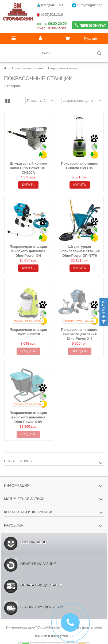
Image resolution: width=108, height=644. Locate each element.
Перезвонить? (90, 25)
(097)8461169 (49, 5)
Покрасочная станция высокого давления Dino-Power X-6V (28, 417)
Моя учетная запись (24, 499)
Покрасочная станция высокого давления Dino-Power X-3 (80, 334)
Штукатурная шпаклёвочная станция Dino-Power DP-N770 (80, 251)
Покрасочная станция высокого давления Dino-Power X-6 (28, 251)
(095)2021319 (50, 15)
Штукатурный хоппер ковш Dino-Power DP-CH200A (28, 168)
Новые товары (18, 461)
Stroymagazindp (87, 5)
